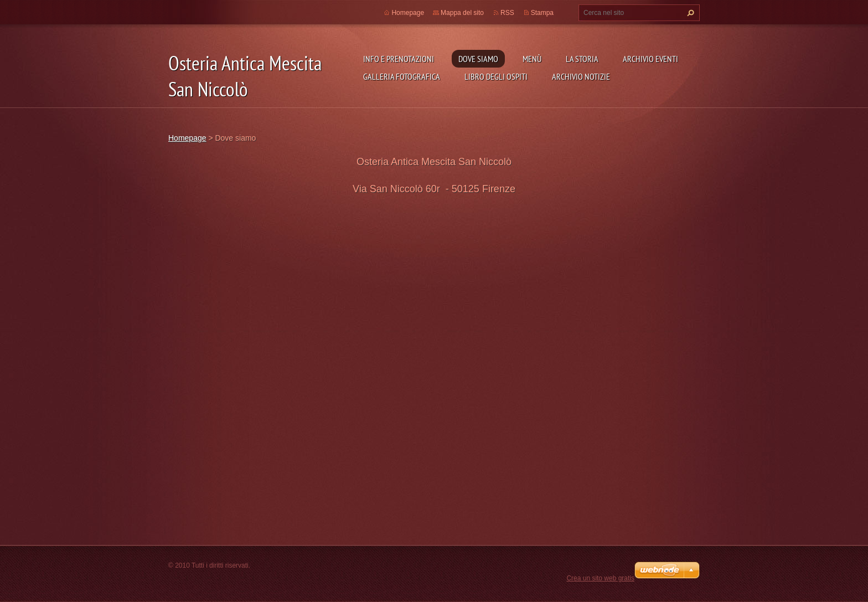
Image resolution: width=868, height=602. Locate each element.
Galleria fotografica (402, 76)
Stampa (542, 13)
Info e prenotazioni (399, 59)
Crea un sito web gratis (600, 578)
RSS (507, 13)
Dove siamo (478, 59)
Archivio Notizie (581, 76)
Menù (532, 59)
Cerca (689, 13)
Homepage (408, 13)
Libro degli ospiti (496, 76)
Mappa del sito (462, 13)
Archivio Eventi (650, 59)
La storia (582, 59)
